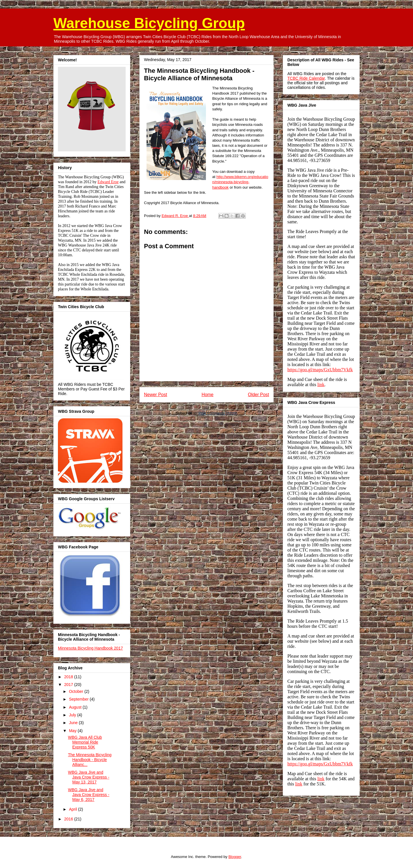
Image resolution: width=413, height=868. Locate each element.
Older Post (258, 395)
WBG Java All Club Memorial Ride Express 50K (85, 742)
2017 (69, 685)
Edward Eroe (108, 182)
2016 (69, 819)
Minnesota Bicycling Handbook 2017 (90, 648)
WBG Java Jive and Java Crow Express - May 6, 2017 (89, 795)
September (79, 699)
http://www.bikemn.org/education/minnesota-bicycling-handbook (240, 182)
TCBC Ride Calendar (306, 78)
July (73, 715)
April (73, 809)
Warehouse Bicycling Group (149, 23)
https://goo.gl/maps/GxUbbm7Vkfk (320, 370)
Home (208, 395)
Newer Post (156, 395)
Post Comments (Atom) (218, 413)
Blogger (235, 857)
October (77, 691)
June (74, 723)
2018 (69, 677)
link (321, 385)
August (76, 707)
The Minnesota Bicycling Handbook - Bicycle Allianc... (90, 760)
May (73, 731)
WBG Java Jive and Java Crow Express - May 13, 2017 (89, 777)
